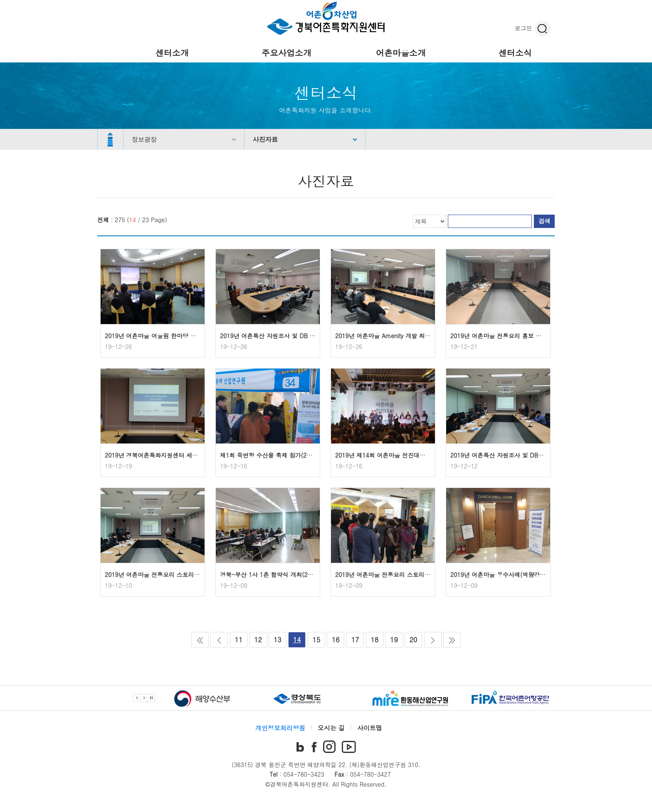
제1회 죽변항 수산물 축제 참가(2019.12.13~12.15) (289, 455)
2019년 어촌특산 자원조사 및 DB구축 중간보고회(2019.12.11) (533, 455)
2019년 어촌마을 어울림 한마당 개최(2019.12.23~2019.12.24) (189, 336)
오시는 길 (331, 728)
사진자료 (265, 139)
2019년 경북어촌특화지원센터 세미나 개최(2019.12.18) (179, 455)
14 (297, 640)
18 (374, 640)
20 (414, 640)
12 (258, 640)
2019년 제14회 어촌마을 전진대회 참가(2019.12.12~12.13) (415, 455)
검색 (544, 221)
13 (278, 640)
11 (239, 640)
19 (394, 640)
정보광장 (144, 139)
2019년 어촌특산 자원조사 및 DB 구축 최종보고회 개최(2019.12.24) (311, 336)
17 (355, 640)
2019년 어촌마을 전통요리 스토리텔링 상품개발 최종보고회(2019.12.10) (201, 574)
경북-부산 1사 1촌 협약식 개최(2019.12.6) (277, 574)
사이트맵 (370, 728)
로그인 (524, 28)
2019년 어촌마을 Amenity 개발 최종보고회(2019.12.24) (410, 336)
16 (336, 640)
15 (316, 640)
